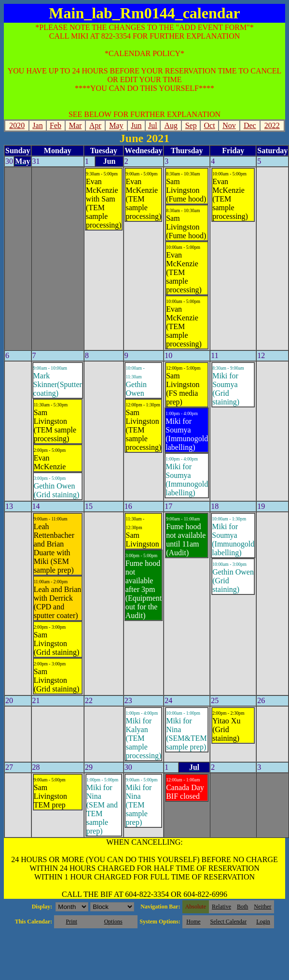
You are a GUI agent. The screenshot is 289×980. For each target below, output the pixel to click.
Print (71, 922)
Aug (171, 125)
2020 (17, 125)
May (116, 125)
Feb (55, 125)
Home (193, 922)
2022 (272, 125)
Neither (262, 907)
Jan (37, 125)
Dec (250, 125)
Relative (221, 907)
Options (113, 922)
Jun (136, 125)
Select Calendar (229, 922)
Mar (76, 125)
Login (263, 922)
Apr (95, 125)
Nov (229, 125)
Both (242, 907)
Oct (210, 125)
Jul (153, 125)
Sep (191, 125)
